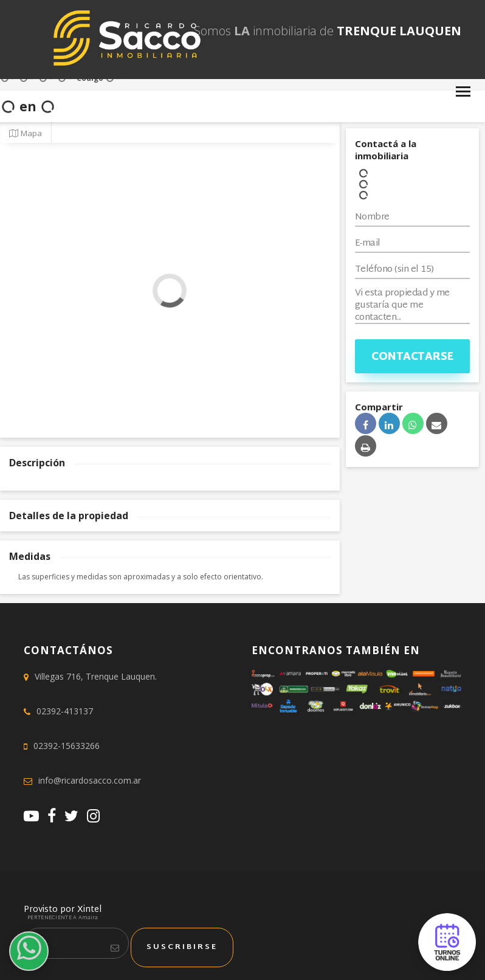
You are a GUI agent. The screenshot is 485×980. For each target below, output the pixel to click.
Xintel (89, 910)
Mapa (26, 133)
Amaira (88, 918)
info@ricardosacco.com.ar (90, 780)
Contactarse (412, 357)
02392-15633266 (67, 746)
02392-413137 (65, 711)
